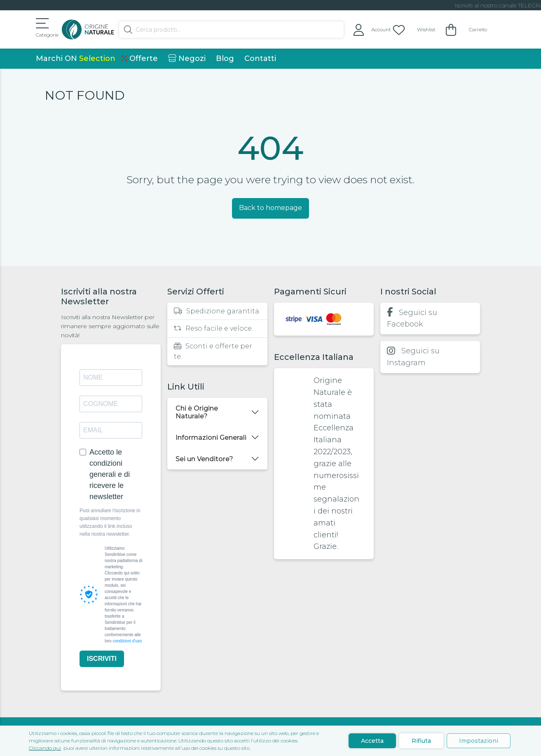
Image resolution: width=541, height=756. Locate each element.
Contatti (260, 58)
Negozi (187, 58)
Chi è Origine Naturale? (197, 412)
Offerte (140, 58)
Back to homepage (270, 208)
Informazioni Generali (211, 437)
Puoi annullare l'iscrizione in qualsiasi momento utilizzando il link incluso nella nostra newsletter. (110, 523)
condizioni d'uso (127, 641)
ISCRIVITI (102, 659)
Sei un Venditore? (204, 459)
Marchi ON (76, 58)
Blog (225, 58)
